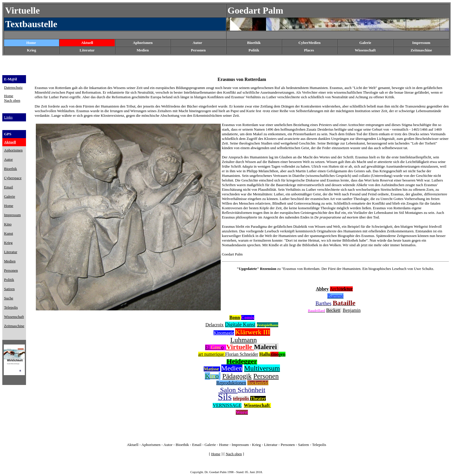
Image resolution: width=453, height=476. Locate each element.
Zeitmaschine (421, 50)
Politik (254, 50)
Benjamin (352, 310)
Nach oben (12, 100)
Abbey (322, 289)
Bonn (235, 317)
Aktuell (87, 43)
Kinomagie (224, 333)
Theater (258, 398)
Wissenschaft (365, 50)
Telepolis (319, 445)
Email (197, 445)
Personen (198, 50)
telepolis (241, 398)
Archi (341, 289)
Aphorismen (143, 43)
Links (8, 117)
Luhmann (244, 340)
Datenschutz (13, 87)
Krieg (256, 445)
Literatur (271, 445)
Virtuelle (240, 347)
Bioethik (182, 445)
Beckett (333, 310)
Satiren (304, 445)
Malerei (266, 347)
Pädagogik (237, 376)
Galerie (210, 445)
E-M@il (11, 79)
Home (31, 43)
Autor (197, 43)
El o (214, 347)
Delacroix (215, 325)
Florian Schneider (242, 354)
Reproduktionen (231, 383)
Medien (143, 50)
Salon (228, 390)
